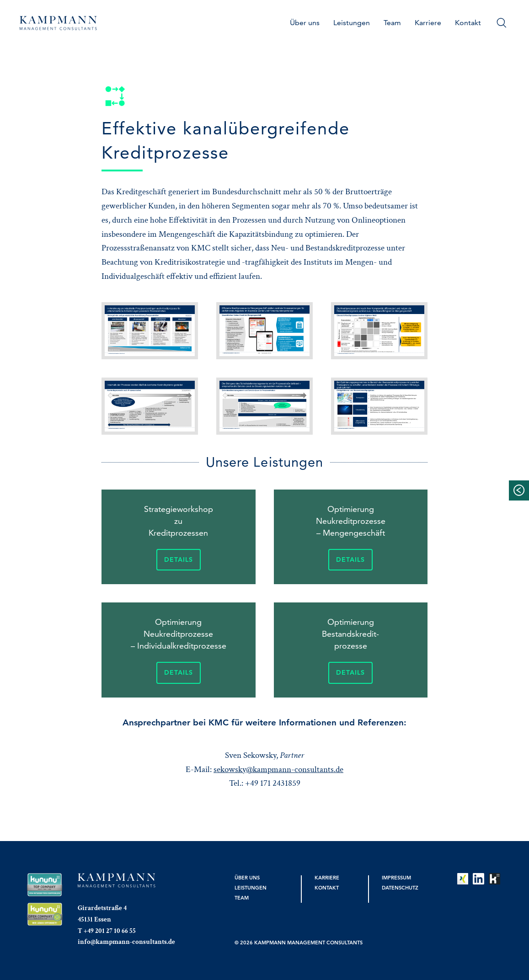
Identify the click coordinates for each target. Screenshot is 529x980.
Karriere (428, 23)
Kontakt (468, 23)
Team (392, 23)
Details (179, 559)
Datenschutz (400, 888)
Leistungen (352, 23)
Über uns (305, 23)
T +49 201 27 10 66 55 (107, 931)
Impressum (396, 878)
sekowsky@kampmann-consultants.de (278, 770)
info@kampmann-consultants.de (126, 942)
